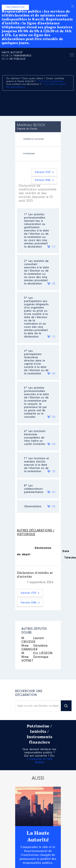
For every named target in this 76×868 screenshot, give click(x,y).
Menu (72, 56)
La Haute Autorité (38, 836)
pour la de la (17, 56)
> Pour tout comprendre (50, 81)
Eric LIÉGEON (37, 653)
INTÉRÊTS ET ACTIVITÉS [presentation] (33, 139)
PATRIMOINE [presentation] (29, 154)
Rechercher (64, 55)
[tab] (38, 139)
